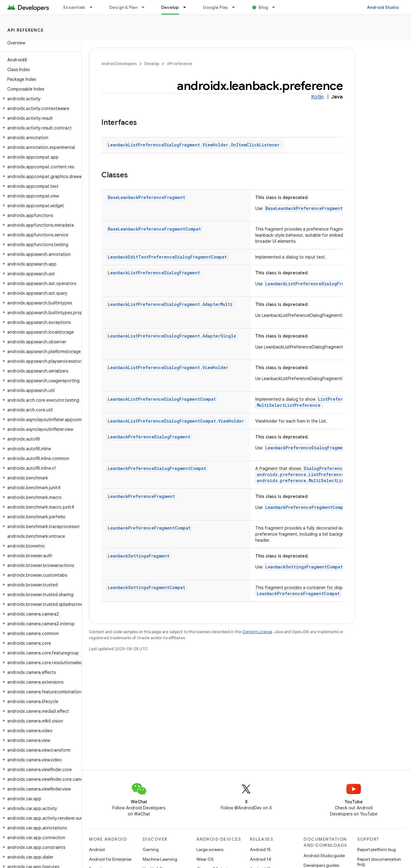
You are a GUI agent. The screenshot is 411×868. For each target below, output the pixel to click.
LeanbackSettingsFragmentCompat (304, 567)
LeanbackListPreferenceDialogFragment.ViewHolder (168, 367)
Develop (152, 64)
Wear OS (205, 859)
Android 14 (260, 859)
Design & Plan (123, 7)
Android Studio (383, 7)
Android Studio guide (324, 856)
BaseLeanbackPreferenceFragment (146, 197)
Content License (257, 632)
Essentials (75, 7)
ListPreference (336, 399)
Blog (263, 7)
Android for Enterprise (110, 859)
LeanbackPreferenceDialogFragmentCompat (314, 448)
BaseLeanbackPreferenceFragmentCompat (312, 208)
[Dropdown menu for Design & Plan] (146, 7)
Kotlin (317, 97)
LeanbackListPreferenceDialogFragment (154, 273)
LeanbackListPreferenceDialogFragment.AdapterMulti (170, 304)
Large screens (210, 849)
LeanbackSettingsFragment (139, 556)
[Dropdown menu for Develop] (187, 7)
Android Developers (119, 64)
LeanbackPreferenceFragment (141, 496)
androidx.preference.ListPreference (301, 474)
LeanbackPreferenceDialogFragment (149, 437)
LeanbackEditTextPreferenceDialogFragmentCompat (167, 257)
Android (97, 849)
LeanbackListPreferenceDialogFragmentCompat (319, 284)
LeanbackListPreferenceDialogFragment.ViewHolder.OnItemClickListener (194, 145)
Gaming (151, 849)
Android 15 (260, 849)
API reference (26, 30)
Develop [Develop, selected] (170, 7)
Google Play (216, 7)
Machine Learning (160, 859)
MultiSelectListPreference (289, 405)
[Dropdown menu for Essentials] (94, 7)
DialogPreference (325, 468)
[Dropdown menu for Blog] (276, 7)
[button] (40, 99)
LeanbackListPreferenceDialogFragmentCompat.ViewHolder (176, 421)
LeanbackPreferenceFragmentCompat (307, 507)
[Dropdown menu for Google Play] (236, 7)
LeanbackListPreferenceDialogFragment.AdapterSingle (172, 336)
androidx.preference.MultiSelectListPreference (315, 480)
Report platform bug (377, 849)
